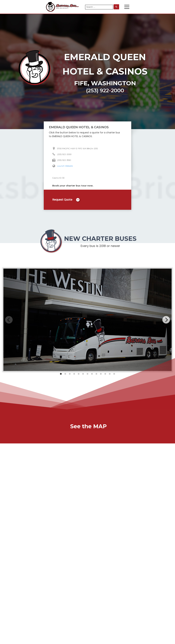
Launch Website (65, 166)
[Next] (166, 320)
